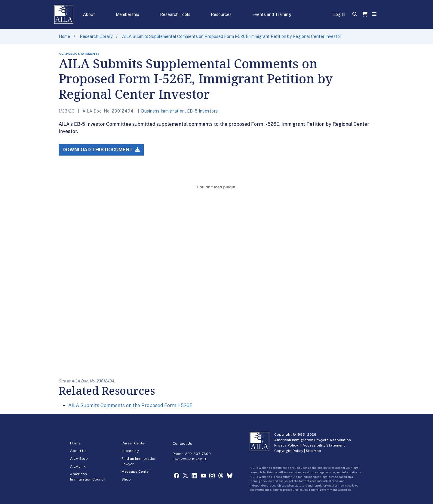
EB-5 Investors (203, 111)
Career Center (134, 443)
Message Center (136, 472)
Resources (221, 14)
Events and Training (272, 14)
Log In (339, 14)
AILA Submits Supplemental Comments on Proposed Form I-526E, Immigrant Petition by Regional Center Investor (232, 36)
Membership (127, 14)
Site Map (313, 451)
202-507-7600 (198, 454)
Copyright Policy (289, 451)
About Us (78, 451)
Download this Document (101, 150)
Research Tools (175, 14)
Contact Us (182, 444)
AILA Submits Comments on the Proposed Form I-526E (130, 405)
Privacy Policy (286, 445)
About (89, 14)
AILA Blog (79, 459)
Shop (126, 479)
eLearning (130, 451)
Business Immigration (163, 111)
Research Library (96, 36)
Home (64, 36)
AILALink (78, 466)
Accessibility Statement (324, 445)
